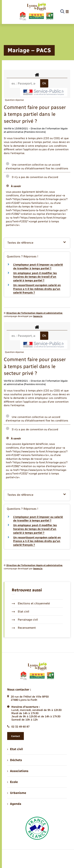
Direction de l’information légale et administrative (34, 313)
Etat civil (20, 612)
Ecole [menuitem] (12, 782)
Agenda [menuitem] (14, 804)
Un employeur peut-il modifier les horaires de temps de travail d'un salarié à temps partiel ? (35, 277)
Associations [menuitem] (18, 771)
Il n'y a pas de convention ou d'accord (32, 177)
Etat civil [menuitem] (15, 749)
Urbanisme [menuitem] (17, 793)
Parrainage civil (25, 620)
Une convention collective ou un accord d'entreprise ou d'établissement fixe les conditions (37, 167)
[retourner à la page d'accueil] (36, 12)
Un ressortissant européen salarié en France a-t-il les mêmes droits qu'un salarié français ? (37, 289)
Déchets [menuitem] (15, 760)
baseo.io (38, 316)
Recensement (24, 628)
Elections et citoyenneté (31, 603)
